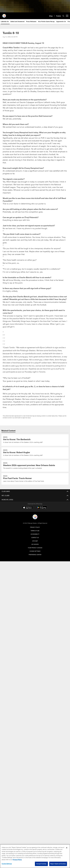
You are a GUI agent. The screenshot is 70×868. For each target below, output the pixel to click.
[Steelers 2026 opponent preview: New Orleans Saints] (35, 466)
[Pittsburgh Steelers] (35, 517)
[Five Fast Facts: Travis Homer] (35, 479)
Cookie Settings (35, 551)
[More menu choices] (67, 16)
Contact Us (35, 538)
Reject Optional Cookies (58, 864)
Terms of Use (35, 531)
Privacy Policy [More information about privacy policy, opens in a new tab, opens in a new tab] (17, 860)
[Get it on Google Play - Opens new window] (42, 508)
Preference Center (35, 555)
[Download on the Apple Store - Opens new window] (28, 508)
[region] (35, 856)
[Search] (63, 16)
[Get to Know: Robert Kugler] (35, 453)
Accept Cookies (41, 864)
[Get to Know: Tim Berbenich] (35, 440)
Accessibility (35, 534)
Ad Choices (35, 544)
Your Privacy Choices (35, 548)
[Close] (67, 848)
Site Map (35, 541)
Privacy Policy (35, 527)
